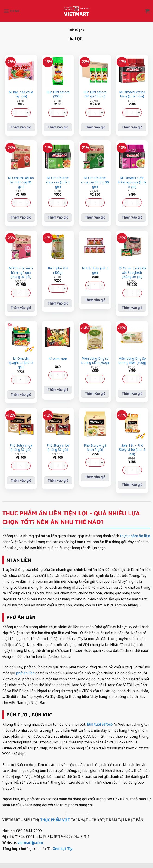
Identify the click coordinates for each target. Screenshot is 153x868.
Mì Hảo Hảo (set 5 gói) (95, 270)
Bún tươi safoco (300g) (58, 94)
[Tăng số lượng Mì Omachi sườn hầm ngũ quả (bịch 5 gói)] (139, 203)
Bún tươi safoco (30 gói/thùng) (95, 94)
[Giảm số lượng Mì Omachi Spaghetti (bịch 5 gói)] (14, 380)
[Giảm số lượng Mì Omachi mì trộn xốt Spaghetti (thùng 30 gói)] (125, 293)
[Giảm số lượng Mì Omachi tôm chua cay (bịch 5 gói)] (51, 203)
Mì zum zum (58, 359)
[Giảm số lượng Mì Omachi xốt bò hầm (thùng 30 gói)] (14, 203)
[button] (11, 11)
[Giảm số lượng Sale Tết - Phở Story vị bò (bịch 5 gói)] (125, 470)
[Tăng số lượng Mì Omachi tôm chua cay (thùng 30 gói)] (102, 203)
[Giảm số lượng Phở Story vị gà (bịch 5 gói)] (88, 462)
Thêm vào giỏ (21, 127)
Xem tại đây (63, 849)
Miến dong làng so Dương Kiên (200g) (95, 361)
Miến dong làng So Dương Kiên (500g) (132, 361)
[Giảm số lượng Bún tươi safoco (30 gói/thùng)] (88, 113)
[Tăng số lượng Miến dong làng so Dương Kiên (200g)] (102, 379)
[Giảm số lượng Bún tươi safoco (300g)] (51, 113)
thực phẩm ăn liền (135, 536)
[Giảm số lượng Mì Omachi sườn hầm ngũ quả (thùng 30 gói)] (14, 293)
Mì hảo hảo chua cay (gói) (21, 94)
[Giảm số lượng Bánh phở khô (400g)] (51, 289)
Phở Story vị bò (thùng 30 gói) (58, 448)
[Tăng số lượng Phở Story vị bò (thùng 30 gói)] (65, 466)
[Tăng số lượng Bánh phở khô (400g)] (65, 289)
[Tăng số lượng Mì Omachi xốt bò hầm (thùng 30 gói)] (28, 203)
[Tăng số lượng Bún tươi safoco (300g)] (65, 113)
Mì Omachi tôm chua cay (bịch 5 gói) (58, 182)
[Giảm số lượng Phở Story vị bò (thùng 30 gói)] (51, 466)
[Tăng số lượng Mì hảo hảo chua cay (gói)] (28, 113)
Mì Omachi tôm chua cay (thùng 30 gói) (95, 182)
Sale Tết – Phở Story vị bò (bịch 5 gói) (132, 450)
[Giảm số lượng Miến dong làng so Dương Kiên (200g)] (88, 379)
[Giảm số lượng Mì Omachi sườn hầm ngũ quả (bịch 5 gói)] (125, 203)
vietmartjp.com (30, 843)
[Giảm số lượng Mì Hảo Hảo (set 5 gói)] (88, 285)
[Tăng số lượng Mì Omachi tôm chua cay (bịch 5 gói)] (65, 203)
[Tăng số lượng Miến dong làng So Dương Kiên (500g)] (139, 379)
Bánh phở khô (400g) (58, 270)
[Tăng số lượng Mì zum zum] (65, 375)
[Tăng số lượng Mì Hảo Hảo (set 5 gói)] (102, 285)
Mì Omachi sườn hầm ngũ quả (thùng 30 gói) (21, 273)
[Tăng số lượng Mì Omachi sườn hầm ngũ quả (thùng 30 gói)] (28, 293)
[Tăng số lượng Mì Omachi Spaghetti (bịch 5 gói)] (28, 380)
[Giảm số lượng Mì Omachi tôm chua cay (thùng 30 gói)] (88, 203)
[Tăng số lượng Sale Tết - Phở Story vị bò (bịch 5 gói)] (139, 470)
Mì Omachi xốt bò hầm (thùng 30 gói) (21, 182)
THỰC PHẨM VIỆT (55, 820)
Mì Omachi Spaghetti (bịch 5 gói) (21, 363)
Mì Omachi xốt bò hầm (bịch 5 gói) (132, 94)
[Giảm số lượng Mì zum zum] (51, 375)
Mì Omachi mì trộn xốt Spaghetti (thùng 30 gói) (132, 273)
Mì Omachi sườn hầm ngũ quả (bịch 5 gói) (132, 182)
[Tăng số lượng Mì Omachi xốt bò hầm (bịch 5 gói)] (139, 113)
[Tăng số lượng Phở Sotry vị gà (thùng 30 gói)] (28, 466)
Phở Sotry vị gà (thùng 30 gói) (21, 448)
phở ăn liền (25, 673)
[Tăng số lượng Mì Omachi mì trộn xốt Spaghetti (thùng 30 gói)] (139, 293)
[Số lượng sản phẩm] (21, 113)
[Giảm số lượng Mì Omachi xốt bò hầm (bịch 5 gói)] (125, 113)
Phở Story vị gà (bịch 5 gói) (95, 448)
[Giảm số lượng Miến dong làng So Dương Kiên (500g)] (125, 379)
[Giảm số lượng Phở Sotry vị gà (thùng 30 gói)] (14, 466)
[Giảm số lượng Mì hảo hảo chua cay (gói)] (14, 113)
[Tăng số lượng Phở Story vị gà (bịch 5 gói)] (102, 462)
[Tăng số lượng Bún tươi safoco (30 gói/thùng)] (102, 113)
